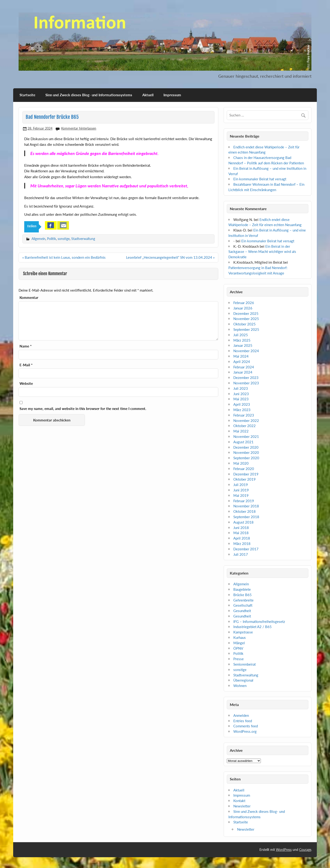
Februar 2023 (244, 415)
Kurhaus (240, 637)
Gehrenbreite (243, 600)
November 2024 (246, 351)
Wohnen (240, 686)
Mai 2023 (241, 399)
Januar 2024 (243, 372)
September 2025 (246, 329)
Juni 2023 (241, 394)
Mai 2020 (241, 463)
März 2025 (242, 340)
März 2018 (242, 544)
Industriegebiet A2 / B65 (252, 627)
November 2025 (246, 319)
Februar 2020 (244, 469)
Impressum (172, 95)
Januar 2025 (243, 345)
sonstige (64, 239)
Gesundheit (242, 611)
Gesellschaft (243, 605)
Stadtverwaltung (83, 239)
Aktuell (148, 95)
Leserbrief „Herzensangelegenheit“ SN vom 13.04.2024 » (170, 257)
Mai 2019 (241, 495)
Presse (239, 659)
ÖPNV (238, 648)
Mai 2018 (241, 533)
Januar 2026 (243, 308)
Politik (52, 239)
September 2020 (246, 458)
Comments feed (246, 726)
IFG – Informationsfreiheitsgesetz (259, 621)
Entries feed (243, 721)
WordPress (284, 850)
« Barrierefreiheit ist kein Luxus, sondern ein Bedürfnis (64, 257)
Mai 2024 (241, 356)
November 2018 (246, 506)
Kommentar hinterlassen (79, 128)
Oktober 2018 (245, 511)
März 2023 (242, 410)
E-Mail (26, 365)
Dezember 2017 (246, 549)
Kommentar (29, 298)
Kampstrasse (243, 632)
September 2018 (246, 517)
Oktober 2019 (245, 479)
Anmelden (241, 715)
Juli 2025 (241, 335)
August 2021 (243, 442)
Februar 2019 (244, 501)
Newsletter (242, 806)
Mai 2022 (241, 431)
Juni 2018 (241, 528)
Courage (305, 850)
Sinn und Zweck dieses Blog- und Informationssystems (89, 95)
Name (26, 346)
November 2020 (246, 452)
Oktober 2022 (245, 426)
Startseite (27, 95)
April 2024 (242, 362)
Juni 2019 (241, 490)
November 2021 (246, 436)
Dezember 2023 (246, 378)
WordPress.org (245, 731)
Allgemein (38, 239)
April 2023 (242, 404)
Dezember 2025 (246, 313)
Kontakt (239, 801)
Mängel (239, 643)
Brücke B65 (243, 595)
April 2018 (242, 538)
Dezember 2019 (246, 474)
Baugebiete (242, 589)
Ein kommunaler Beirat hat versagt (260, 179)
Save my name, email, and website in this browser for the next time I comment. (83, 409)
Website (26, 384)
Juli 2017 (241, 554)
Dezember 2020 (246, 447)
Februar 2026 (244, 303)
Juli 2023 (241, 388)
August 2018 (243, 522)
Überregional (243, 680)
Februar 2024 (244, 367)
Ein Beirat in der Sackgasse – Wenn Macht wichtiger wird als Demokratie (262, 252)
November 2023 (246, 383)
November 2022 (246, 420)
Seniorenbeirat (245, 664)
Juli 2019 (241, 485)
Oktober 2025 (245, 324)
